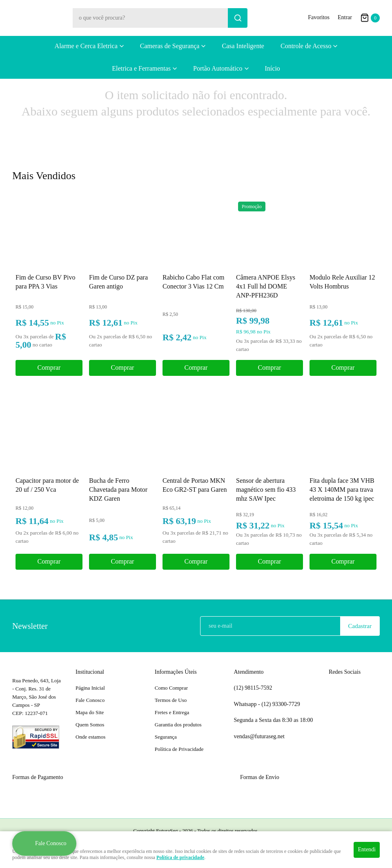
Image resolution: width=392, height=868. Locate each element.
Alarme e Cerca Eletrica (86, 46)
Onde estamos (90, 737)
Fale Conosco (90, 700)
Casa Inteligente (243, 46)
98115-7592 (253, 688)
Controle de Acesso (306, 46)
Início (273, 68)
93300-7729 (281, 704)
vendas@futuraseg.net (259, 736)
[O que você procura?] (238, 18)
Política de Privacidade (179, 749)
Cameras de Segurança (170, 46)
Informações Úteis (176, 672)
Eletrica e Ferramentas (141, 68)
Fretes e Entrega (172, 712)
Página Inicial (90, 688)
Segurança (166, 737)
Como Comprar (171, 688)
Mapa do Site (90, 712)
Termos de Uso (171, 700)
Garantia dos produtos (178, 725)
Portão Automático (218, 68)
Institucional (90, 672)
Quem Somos (90, 725)
